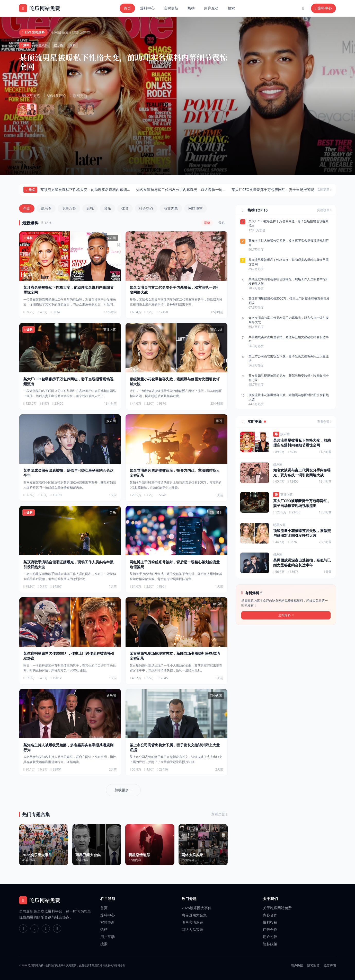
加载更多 (123, 790)
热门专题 (189, 899)
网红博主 (196, 208)
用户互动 (211, 8)
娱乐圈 (46, 208)
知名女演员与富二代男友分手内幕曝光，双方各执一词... (181, 190)
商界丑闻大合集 (194, 915)
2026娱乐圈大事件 (197, 908)
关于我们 (270, 899)
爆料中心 (147, 8)
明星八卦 (69, 208)
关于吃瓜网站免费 (277, 908)
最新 (207, 223)
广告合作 (270, 929)
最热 (221, 223)
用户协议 (270, 937)
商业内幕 (171, 208)
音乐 (108, 208)
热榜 (191, 8)
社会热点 (146, 208)
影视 (90, 208)
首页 (127, 8)
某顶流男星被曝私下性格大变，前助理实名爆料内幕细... (85, 190)
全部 (27, 208)
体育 (125, 208)
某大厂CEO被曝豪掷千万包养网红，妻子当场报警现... (274, 190)
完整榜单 (324, 210)
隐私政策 (270, 944)
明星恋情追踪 (192, 922)
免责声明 (330, 966)
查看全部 (329, 45)
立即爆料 (286, 615)
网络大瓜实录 (192, 929)
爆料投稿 (270, 922)
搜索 (231, 8)
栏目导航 (108, 899)
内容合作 (270, 915)
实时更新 (171, 8)
